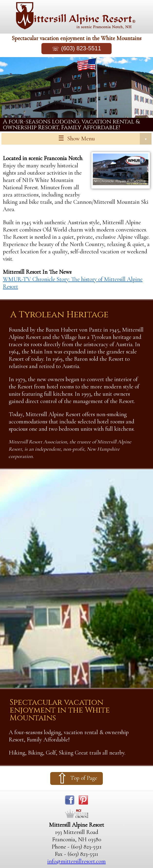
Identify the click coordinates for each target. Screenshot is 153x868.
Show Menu (109, 139)
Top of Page (84, 778)
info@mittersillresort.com (76, 861)
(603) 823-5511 (81, 48)
